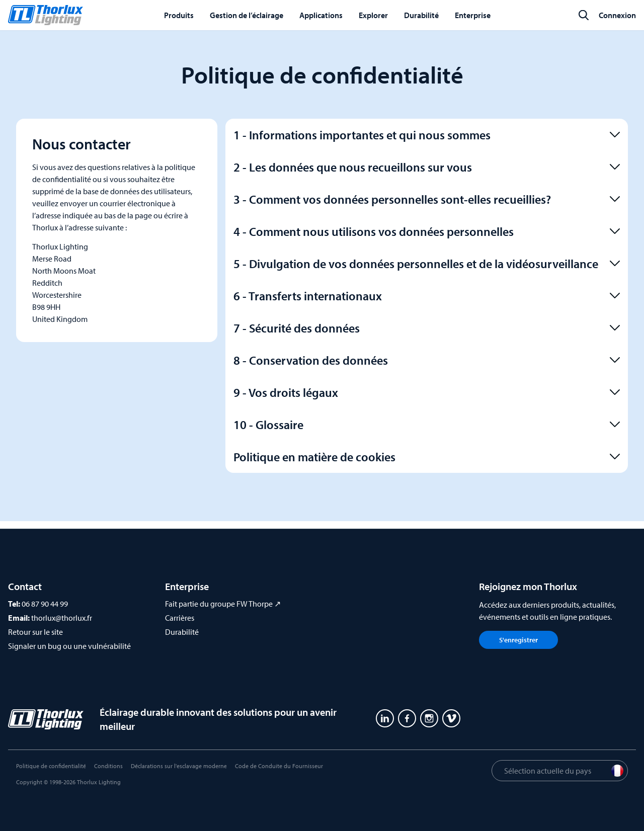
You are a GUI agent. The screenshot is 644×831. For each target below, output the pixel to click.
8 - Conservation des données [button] (427, 360)
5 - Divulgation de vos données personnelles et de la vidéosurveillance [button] (427, 264)
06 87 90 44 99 (45, 604)
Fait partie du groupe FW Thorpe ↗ (223, 604)
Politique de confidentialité (51, 766)
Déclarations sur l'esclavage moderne (179, 766)
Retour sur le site (35, 632)
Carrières (180, 618)
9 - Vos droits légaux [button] (427, 392)
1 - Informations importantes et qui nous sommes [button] (427, 135)
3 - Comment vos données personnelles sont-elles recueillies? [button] (427, 199)
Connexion (617, 15)
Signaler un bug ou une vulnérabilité (69, 646)
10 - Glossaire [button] (427, 425)
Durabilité (182, 632)
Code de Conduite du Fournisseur (279, 766)
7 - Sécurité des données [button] (427, 328)
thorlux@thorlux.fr (62, 618)
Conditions (108, 766)
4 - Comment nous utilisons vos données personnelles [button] (427, 231)
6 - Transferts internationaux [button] (427, 296)
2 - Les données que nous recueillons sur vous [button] (427, 167)
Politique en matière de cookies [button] (427, 457)
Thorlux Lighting (99, 782)
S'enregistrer (518, 640)
